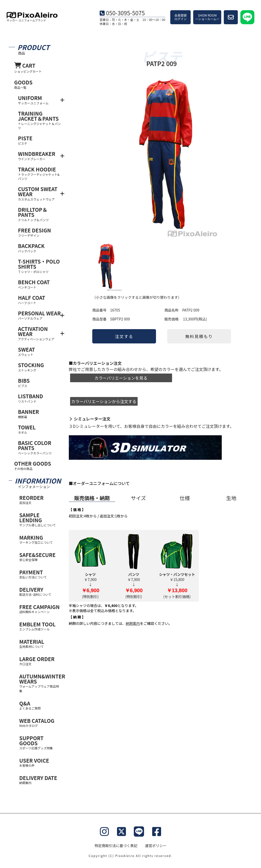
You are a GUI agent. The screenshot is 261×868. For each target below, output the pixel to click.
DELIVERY (40, 591)
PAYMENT (40, 574)
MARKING (40, 539)
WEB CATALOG (40, 722)
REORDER (40, 499)
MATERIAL (40, 643)
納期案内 (133, 623)
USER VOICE (40, 762)
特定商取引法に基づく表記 (116, 846)
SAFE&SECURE (40, 557)
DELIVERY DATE (40, 780)
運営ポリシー (156, 846)
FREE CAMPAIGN (40, 609)
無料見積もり (199, 336)
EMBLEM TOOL (40, 626)
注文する (124, 336)
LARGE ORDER (40, 661)
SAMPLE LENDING (40, 519)
